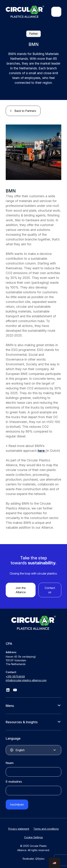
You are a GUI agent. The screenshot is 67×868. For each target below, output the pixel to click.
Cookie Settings (33, 837)
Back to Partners (25, 111)
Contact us (50, 590)
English (20, 750)
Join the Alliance (21, 590)
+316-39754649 (15, 677)
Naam (10, 763)
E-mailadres (14, 782)
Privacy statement (19, 829)
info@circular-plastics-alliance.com (26, 680)
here (42, 451)
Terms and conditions (46, 829)
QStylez (40, 859)
